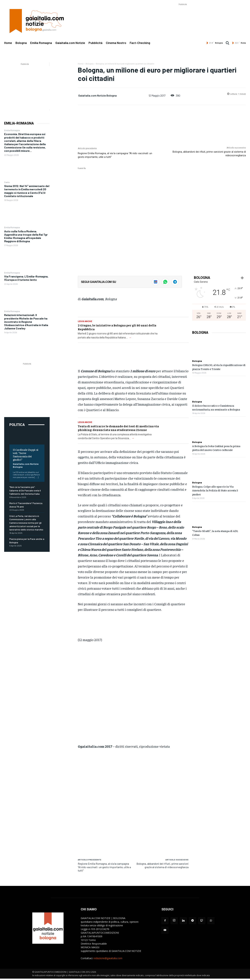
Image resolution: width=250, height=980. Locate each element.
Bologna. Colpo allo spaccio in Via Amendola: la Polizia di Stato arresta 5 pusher (215, 490)
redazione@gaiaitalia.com (108, 958)
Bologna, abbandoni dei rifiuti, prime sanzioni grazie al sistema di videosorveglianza (162, 865)
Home (81, 64)
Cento (7, 182)
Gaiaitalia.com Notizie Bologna (97, 95)
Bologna (90, 64)
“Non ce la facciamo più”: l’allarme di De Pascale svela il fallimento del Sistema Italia (25, 490)
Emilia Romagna (12, 130)
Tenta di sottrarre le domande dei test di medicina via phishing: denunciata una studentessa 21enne (118, 428)
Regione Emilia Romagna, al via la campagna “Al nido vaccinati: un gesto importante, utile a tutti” (104, 867)
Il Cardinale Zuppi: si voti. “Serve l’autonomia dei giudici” (26, 455)
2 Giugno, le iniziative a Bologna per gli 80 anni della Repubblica (117, 327)
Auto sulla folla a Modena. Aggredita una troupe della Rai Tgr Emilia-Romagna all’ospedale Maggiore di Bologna (26, 236)
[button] (227, 43)
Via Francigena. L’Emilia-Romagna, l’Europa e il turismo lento (26, 278)
